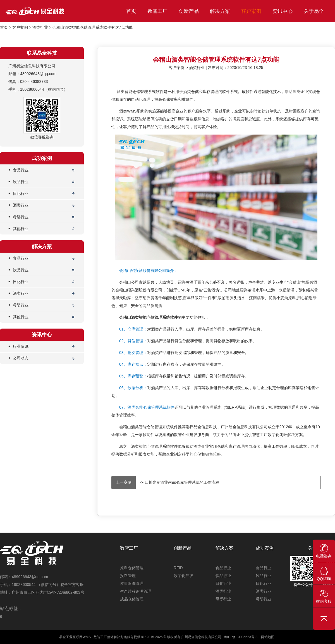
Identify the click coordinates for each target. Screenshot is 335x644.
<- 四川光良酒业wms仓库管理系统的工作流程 (165, 483)
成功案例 (265, 548)
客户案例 (251, 11)
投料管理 (128, 576)
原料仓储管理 (132, 568)
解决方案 (220, 11)
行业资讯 (18, 347)
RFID (178, 568)
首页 (131, 11)
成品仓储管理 (132, 599)
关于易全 (314, 11)
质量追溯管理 (132, 583)
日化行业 (18, 194)
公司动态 (18, 358)
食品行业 (18, 170)
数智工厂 (157, 11)
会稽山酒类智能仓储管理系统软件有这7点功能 (93, 27)
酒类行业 (40, 27)
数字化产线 (183, 576)
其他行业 (18, 229)
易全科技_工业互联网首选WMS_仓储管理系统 (47, 11)
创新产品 (189, 11)
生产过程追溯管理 (136, 591)
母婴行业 (18, 217)
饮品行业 (18, 182)
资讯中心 (283, 11)
